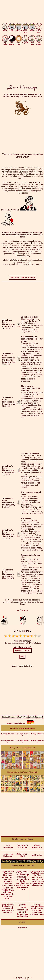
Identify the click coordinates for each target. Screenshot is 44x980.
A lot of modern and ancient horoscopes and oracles (22, 909)
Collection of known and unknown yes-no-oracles (8, 908)
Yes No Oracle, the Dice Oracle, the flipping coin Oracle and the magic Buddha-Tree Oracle (37, 878)
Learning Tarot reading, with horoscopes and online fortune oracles (37, 909)
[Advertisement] (22, 12)
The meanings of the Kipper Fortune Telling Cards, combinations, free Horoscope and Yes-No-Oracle (22, 880)
